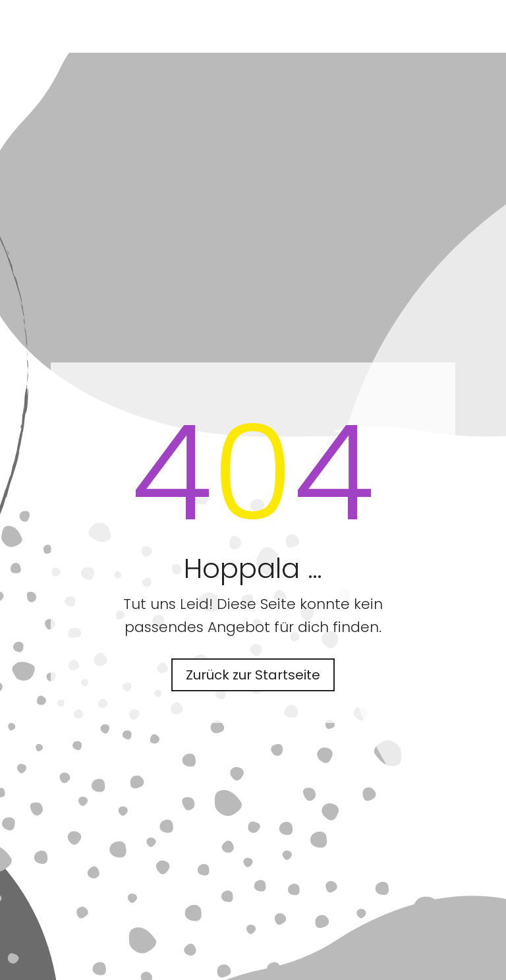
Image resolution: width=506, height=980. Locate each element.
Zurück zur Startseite (253, 675)
